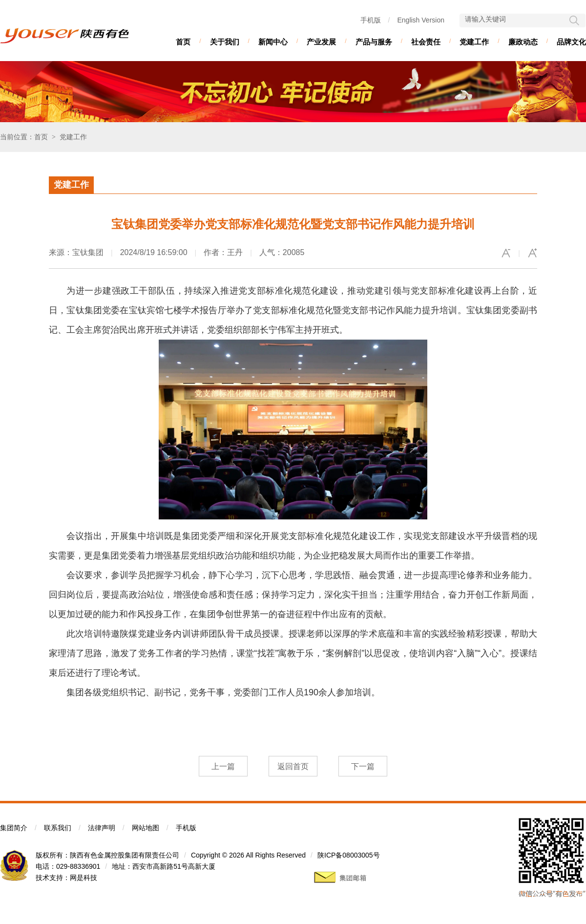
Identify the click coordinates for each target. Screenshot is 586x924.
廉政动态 (523, 42)
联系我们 (58, 828)
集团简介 (14, 828)
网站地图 (146, 828)
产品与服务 (374, 42)
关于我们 (225, 42)
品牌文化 (571, 42)
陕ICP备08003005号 (349, 855)
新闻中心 (273, 42)
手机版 (371, 20)
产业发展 (321, 42)
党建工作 (474, 42)
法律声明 (102, 828)
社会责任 (426, 42)
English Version (421, 20)
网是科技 (84, 878)
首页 (183, 42)
